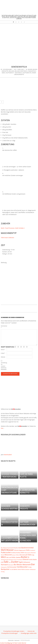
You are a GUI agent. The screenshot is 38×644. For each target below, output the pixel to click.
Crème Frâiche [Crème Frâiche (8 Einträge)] (21, 569)
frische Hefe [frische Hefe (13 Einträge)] (17, 548)
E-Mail (3, 353)
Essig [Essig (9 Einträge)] (33, 555)
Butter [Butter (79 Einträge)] (24, 557)
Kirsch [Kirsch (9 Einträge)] (3, 555)
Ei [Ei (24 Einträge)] (28, 557)
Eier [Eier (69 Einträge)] (33, 564)
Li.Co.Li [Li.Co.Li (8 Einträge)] (15, 560)
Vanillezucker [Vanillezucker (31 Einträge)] (22, 567)
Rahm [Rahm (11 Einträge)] (23, 553)
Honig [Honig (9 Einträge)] (30, 567)
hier (2, 428)
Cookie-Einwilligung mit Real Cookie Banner (13, 643)
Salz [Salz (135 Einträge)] (6, 562)
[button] (14, 631)
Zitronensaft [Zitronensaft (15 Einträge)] (23, 555)
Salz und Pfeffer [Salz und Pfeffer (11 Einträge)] (11, 557)
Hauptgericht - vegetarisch (14, 73)
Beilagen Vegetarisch (21, 71)
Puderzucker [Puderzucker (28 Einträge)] (6, 552)
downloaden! (8, 455)
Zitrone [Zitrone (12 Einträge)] (16, 550)
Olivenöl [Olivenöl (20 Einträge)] (25, 559)
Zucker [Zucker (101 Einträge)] (15, 562)
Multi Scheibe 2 (20, 228)
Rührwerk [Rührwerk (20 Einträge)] (4, 565)
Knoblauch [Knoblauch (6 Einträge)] (33, 550)
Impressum (17, 640)
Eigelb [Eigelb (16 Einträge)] (21, 562)
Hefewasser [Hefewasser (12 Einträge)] (27, 562)
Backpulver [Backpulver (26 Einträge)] (5, 569)
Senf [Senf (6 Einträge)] (10, 562)
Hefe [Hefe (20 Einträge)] (29, 555)
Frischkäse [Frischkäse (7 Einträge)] (20, 560)
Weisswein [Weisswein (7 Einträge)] (11, 565)
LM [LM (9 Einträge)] (12, 569)
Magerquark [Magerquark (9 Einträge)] (22, 550)
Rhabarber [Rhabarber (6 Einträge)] (33, 553)
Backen (30, 69)
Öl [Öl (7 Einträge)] (10, 569)
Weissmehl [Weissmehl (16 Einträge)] (8, 555)
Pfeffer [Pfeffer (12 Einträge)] (28, 550)
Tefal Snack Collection (7, 238)
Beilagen (12, 71)
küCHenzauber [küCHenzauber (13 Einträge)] (12, 567)
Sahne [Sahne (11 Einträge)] (15, 569)
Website (3, 357)
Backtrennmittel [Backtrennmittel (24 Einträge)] (27, 548)
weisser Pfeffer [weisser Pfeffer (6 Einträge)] (16, 555)
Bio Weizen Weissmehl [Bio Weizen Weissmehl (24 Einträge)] (22, 565)
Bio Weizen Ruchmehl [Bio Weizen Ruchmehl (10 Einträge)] (7, 548)
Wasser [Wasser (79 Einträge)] (10, 550)
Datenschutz (11, 640)
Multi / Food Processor (8, 228)
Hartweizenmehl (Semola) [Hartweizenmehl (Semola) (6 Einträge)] (7, 560)
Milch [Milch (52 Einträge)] (3, 557)
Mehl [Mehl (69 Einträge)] (3, 550)
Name (3, 350)
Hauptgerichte (27, 73)
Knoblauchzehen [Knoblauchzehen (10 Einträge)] (16, 553)
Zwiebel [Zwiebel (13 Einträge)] (18, 557)
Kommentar (4, 327)
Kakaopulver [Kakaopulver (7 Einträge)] (4, 567)
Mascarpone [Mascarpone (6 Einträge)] (28, 553)
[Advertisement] (19, 43)
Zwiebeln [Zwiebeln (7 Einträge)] (27, 569)
